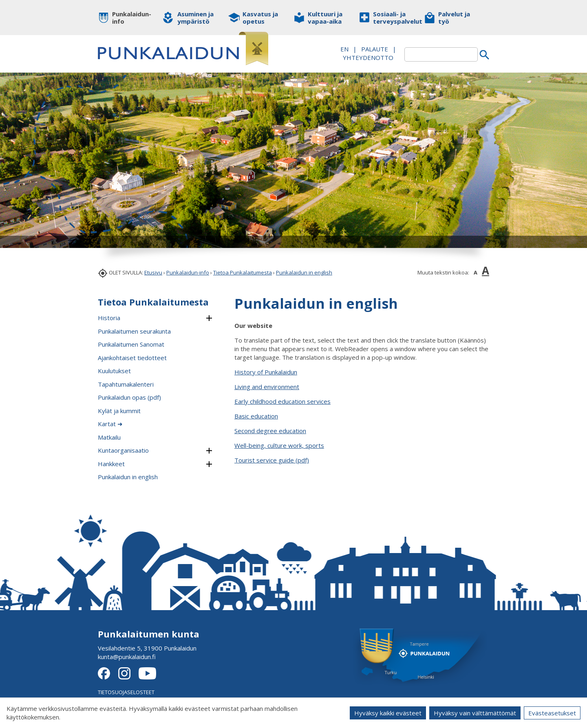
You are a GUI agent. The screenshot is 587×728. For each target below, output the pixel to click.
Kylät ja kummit (119, 411)
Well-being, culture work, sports (279, 445)
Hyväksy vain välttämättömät (475, 713)
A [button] (476, 272)
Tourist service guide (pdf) (272, 460)
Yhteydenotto (368, 58)
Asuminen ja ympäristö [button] (195, 18)
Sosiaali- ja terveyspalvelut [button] (392, 18)
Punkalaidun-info (188, 272)
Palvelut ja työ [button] (454, 18)
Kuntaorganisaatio (123, 450)
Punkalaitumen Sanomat (131, 344)
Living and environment (267, 387)
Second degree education (270, 431)
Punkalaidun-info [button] (131, 18)
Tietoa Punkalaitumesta (243, 272)
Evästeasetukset (552, 713)
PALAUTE (375, 49)
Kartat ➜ (110, 424)
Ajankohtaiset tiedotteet (132, 358)
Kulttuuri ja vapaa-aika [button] (325, 18)
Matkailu (109, 437)
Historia (109, 318)
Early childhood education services (282, 401)
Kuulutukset (114, 371)
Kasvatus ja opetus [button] (260, 18)
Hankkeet (111, 464)
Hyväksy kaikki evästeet (388, 713)
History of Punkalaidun (266, 372)
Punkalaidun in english (304, 272)
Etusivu (153, 272)
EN (344, 49)
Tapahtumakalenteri (126, 384)
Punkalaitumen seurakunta (134, 331)
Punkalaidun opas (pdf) (129, 397)
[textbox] (441, 54)
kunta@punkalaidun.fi (127, 657)
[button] (209, 318)
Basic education (256, 416)
